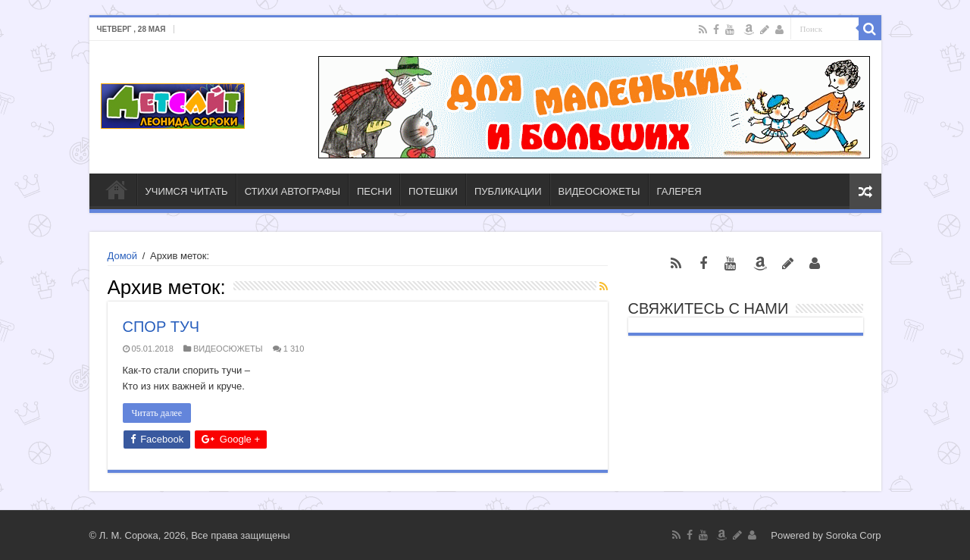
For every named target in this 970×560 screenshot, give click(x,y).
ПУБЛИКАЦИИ (508, 191)
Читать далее (157, 413)
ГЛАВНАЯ (117, 189)
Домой (123, 256)
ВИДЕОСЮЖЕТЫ (599, 191)
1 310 (294, 349)
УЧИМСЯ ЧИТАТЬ (187, 191)
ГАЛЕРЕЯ (679, 191)
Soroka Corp (854, 535)
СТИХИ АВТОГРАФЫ (293, 191)
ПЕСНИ (374, 191)
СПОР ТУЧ (161, 327)
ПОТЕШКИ (433, 191)
